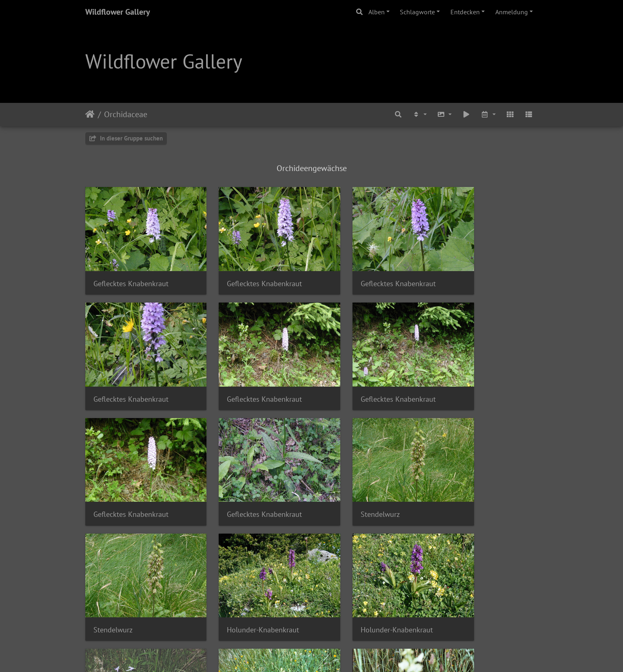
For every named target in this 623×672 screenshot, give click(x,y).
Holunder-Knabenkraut (362, 478)
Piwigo (328, 655)
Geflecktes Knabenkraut (131, 271)
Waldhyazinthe (116, 582)
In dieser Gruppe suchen (126, 138)
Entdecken (465, 12)
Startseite (90, 114)
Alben (377, 12)
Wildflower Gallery (118, 12)
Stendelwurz (113, 478)
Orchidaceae (126, 114)
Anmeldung (512, 12)
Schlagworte (417, 12)
